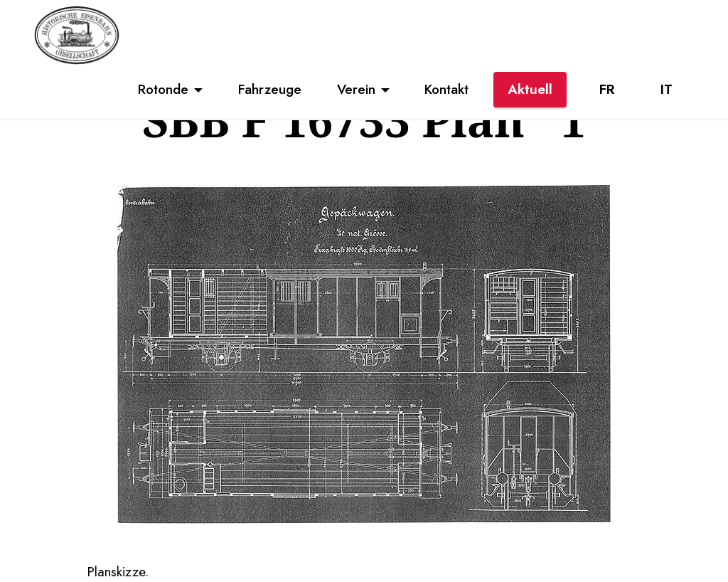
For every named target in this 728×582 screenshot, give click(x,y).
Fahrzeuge (270, 89)
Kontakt (446, 89)
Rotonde (163, 89)
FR (607, 89)
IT (667, 89)
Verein (356, 89)
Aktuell (530, 89)
